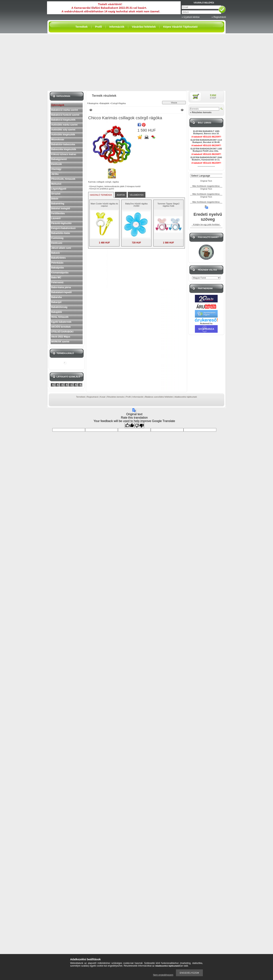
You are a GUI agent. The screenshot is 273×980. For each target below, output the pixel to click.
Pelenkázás (57, 263)
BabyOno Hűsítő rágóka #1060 (136, 205)
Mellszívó (56, 184)
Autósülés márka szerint (64, 125)
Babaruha (56, 297)
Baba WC (56, 278)
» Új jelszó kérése (191, 17)
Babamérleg (58, 204)
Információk (138, 397)
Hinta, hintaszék (60, 317)
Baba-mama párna (61, 287)
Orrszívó (56, 194)
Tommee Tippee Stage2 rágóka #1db (168, 205)
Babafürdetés (58, 258)
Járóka (55, 174)
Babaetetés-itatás (61, 233)
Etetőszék (56, 164)
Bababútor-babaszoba (63, 144)
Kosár (103, 397)
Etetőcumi (57, 243)
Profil (128, 397)
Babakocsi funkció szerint (65, 115)
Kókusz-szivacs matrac (64, 154)
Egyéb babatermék (61, 322)
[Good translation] (129, 425)
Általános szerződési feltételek (159, 397)
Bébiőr (55, 199)
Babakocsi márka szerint (65, 110)
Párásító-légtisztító (61, 223)
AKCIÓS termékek (61, 327)
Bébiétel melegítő (61, 209)
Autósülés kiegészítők (63, 135)
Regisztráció (93, 397)
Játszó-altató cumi (61, 248)
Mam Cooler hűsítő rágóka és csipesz (104, 205)
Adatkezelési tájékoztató (186, 397)
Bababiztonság (59, 307)
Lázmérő (56, 218)
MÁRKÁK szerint (60, 342)
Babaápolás (58, 268)
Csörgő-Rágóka (118, 103)
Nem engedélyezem (163, 975)
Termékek (81, 397)
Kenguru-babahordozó (63, 228)
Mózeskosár (58, 140)
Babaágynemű (59, 159)
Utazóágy (56, 169)
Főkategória (93, 103)
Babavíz (55, 253)
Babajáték (57, 312)
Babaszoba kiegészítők (64, 149)
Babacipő (56, 302)
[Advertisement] (136, 62)
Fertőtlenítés (58, 213)
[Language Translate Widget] (208, 176)
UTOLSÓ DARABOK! (62, 332)
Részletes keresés (116, 397)
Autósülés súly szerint (63, 130)
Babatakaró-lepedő (61, 292)
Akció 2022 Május (61, 337)
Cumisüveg (57, 238)
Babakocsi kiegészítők (63, 120)
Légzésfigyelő (59, 189)
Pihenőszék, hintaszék (63, 179)
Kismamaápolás (60, 273)
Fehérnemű (57, 282)
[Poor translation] (139, 425)
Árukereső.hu (206, 323)
